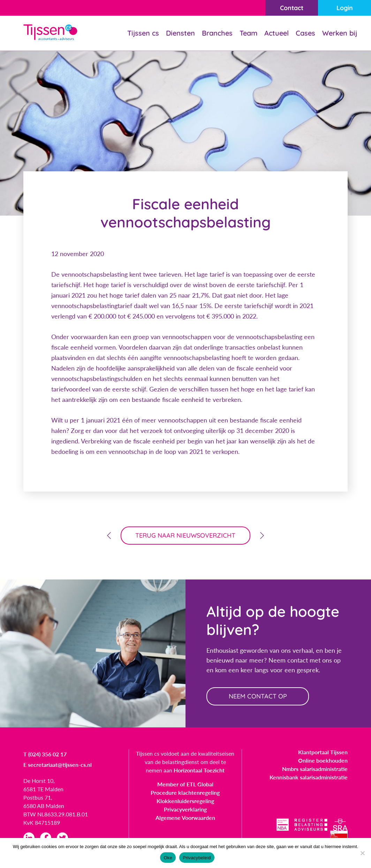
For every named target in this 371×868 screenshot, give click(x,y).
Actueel (277, 33)
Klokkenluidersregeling (185, 801)
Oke (168, 858)
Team (248, 33)
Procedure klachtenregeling (185, 792)
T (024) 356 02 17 (45, 754)
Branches (217, 33)
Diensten (180, 33)
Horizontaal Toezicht (199, 770)
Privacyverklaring (185, 809)
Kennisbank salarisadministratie (309, 777)
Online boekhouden (323, 760)
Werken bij (340, 33)
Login (345, 8)
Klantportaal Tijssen (323, 752)
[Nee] (362, 853)
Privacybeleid (197, 858)
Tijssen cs (143, 33)
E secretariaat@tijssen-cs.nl (58, 765)
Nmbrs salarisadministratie (315, 769)
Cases (305, 33)
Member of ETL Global (185, 784)
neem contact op (258, 696)
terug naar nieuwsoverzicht (186, 535)
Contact (292, 8)
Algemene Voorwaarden (185, 818)
